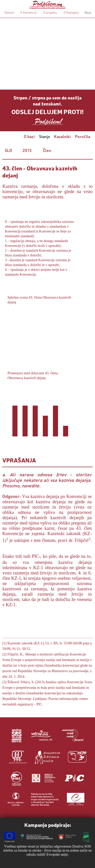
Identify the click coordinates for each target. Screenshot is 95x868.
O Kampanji (71, 12)
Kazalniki (62, 136)
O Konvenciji (29, 12)
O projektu (50, 12)
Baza (87, 12)
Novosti (9, 12)
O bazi (29, 136)
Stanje (45, 136)
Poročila (83, 136)
